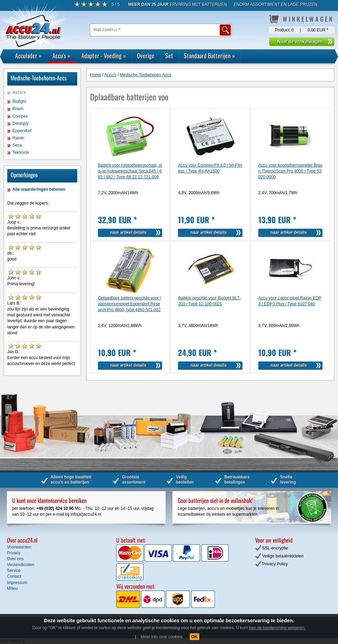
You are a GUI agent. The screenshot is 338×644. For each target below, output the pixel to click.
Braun (18, 109)
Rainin (18, 138)
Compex (20, 116)
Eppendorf (22, 131)
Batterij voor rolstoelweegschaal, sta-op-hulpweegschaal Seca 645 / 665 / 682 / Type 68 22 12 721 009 (130, 171)
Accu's (62, 56)
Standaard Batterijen (210, 56)
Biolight (19, 101)
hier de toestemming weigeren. (277, 628)
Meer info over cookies (162, 637)
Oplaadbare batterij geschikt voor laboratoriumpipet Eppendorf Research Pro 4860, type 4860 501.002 (129, 304)
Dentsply (21, 123)
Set (169, 56)
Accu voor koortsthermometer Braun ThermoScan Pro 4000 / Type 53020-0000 (290, 171)
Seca (17, 145)
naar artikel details (128, 232)
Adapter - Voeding (104, 56)
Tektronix (21, 152)
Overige (146, 56)
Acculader (28, 56)
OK (195, 637)
